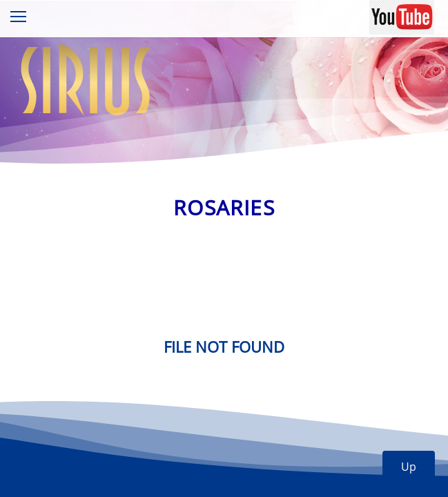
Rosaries (224, 207)
